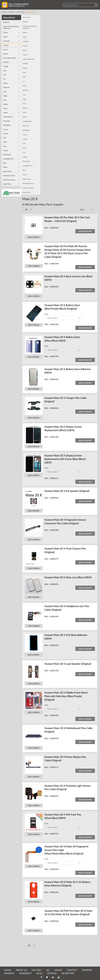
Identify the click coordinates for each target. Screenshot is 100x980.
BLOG (39, 973)
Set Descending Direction (77, 210)
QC (48, 970)
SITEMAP (52, 973)
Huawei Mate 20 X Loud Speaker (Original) (49, 664)
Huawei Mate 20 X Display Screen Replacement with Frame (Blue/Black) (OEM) (46, 459)
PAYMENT (9, 973)
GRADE (58, 970)
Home (4, 12)
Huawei (11, 12)
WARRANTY (26, 973)
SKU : (28, 228)
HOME (8, 970)
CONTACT (72, 970)
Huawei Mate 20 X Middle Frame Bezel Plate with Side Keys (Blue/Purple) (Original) (47, 696)
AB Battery (68, 973)
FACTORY (37, 970)
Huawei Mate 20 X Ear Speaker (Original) (48, 491)
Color (27, 314)
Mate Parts (21, 12)
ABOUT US (21, 970)
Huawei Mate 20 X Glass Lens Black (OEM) (49, 577)
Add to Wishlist (14, 237)
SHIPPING (87, 970)
